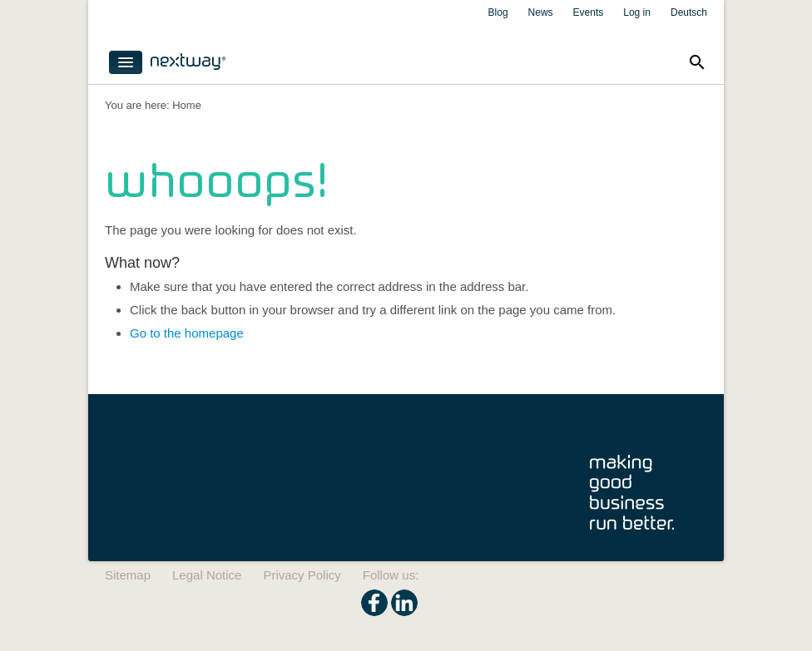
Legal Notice (207, 575)
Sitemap (128, 575)
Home (187, 105)
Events (589, 12)
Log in (637, 12)
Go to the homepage (187, 333)
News (541, 12)
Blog (498, 12)
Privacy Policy (302, 575)
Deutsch (689, 12)
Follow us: (391, 575)
